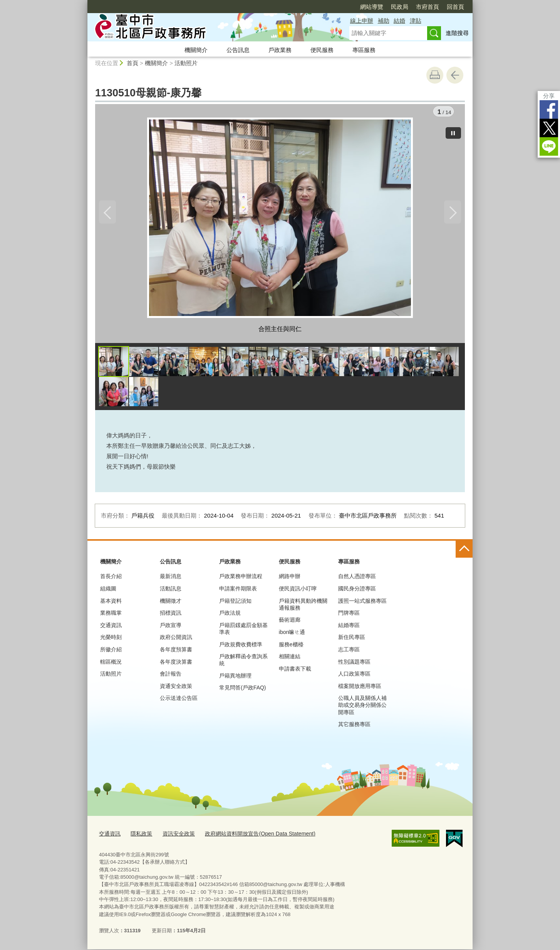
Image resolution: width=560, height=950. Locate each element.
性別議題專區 (354, 664)
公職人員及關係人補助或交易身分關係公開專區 (362, 707)
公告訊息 (238, 50)
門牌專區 (349, 615)
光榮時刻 (111, 639)
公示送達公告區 (179, 700)
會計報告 (171, 676)
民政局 (400, 7)
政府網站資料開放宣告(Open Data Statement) (250, 835)
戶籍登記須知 (235, 603)
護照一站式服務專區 (362, 603)
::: (84, 3)
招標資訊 (171, 615)
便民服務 (322, 50)
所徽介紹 (111, 651)
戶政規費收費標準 (241, 646)
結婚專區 (349, 627)
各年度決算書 (176, 664)
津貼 (416, 21)
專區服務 (364, 50)
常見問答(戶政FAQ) (242, 690)
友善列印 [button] (435, 75)
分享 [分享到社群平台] (549, 96)
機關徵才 (171, 603)
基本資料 (111, 603)
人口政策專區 (354, 676)
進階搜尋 (457, 33)
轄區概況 (111, 664)
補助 (384, 21)
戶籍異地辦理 (235, 678)
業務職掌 (111, 615)
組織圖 (108, 590)
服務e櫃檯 (291, 646)
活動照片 (186, 63)
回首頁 (455, 7)
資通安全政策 (176, 688)
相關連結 (290, 658)
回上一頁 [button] (455, 75)
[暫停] (453, 131)
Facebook (549, 109)
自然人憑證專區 (357, 578)
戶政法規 (230, 615)
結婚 (399, 21)
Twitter (549, 128)
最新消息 (171, 578)
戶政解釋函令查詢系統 (243, 662)
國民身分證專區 (357, 590)
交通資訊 (111, 627)
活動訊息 (171, 590)
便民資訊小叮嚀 (298, 590)
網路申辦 (290, 578)
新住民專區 (352, 639)
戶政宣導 (171, 627)
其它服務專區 (354, 726)
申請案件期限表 (238, 590)
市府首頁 (428, 7)
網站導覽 (372, 7)
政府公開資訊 (176, 639)
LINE (549, 146)
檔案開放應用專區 (360, 688)
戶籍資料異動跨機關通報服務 (303, 606)
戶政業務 (280, 50)
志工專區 (349, 651)
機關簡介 (196, 50)
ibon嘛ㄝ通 (292, 634)
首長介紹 (111, 578)
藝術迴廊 (290, 622)
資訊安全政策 (174, 835)
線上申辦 (362, 21)
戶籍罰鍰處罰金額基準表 (243, 631)
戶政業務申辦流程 (241, 578)
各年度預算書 (176, 651)
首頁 (132, 63)
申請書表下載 (295, 671)
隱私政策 (139, 835)
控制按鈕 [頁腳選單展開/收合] (464, 551)
